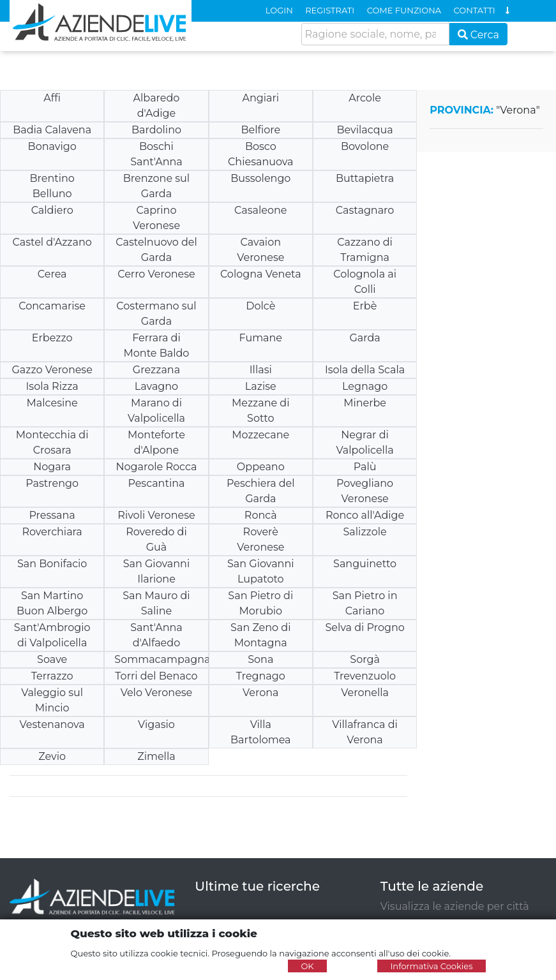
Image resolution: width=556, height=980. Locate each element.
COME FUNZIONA (404, 10)
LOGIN (279, 10)
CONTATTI (475, 10)
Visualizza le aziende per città (455, 906)
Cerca (479, 35)
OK (307, 966)
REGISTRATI (330, 10)
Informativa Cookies (431, 966)
